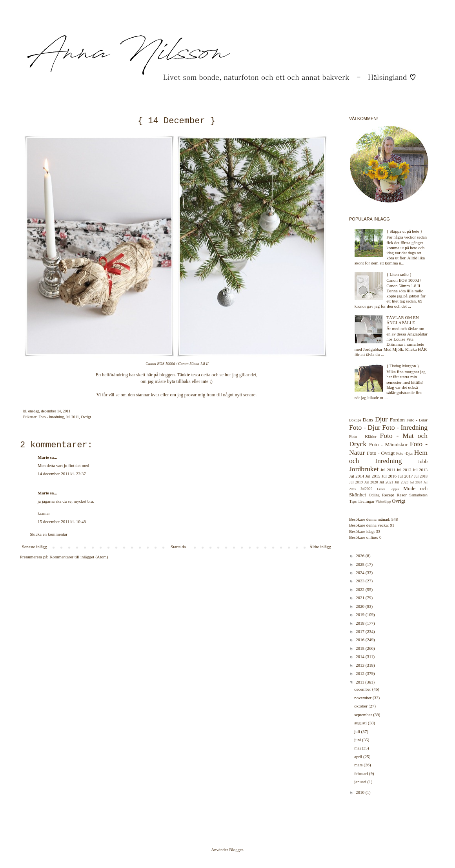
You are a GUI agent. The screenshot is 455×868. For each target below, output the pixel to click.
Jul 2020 (371, 482)
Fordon (397, 420)
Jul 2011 (72, 417)
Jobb (423, 461)
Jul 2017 (405, 476)
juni (358, 740)
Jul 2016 (389, 476)
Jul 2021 (387, 482)
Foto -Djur (405, 453)
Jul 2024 (416, 482)
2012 (361, 673)
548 (395, 519)
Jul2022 (367, 489)
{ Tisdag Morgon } (403, 366)
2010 (361, 792)
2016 (361, 640)
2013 (361, 665)
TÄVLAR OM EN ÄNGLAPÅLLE (403, 320)
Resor (402, 495)
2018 (361, 623)
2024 (361, 573)
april (359, 757)
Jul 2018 (421, 476)
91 (392, 525)
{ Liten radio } (399, 274)
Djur (381, 419)
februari (362, 773)
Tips (353, 501)
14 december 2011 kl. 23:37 (62, 474)
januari (361, 782)
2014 (361, 656)
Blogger (236, 850)
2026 (361, 556)
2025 (361, 564)
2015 (361, 648)
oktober (361, 706)
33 (378, 531)
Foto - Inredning (51, 417)
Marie (43, 457)
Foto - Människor (388, 444)
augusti (361, 723)
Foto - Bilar (417, 420)
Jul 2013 (420, 470)
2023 (361, 581)
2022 (361, 589)
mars (359, 765)
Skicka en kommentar (49, 534)
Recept (388, 495)
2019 (361, 615)
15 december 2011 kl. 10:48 (62, 522)
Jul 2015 (373, 476)
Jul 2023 (401, 482)
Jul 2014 (357, 476)
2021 (361, 598)
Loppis (394, 489)
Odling (374, 495)
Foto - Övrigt (381, 453)
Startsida (178, 547)
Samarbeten (418, 495)
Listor (381, 489)
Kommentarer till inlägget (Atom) (79, 557)
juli (358, 731)
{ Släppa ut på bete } (404, 231)
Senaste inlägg (35, 547)
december (363, 689)
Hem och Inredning (388, 457)
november (363, 698)
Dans (368, 420)
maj (358, 748)
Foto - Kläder (363, 436)
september (364, 715)
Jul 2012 (404, 470)
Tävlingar (366, 501)
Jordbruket (364, 469)
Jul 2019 (356, 482)
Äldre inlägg (320, 547)
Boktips (355, 420)
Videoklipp (383, 501)
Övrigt (86, 417)
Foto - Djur (365, 427)
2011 (360, 682)
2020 (361, 606)
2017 (361, 631)
